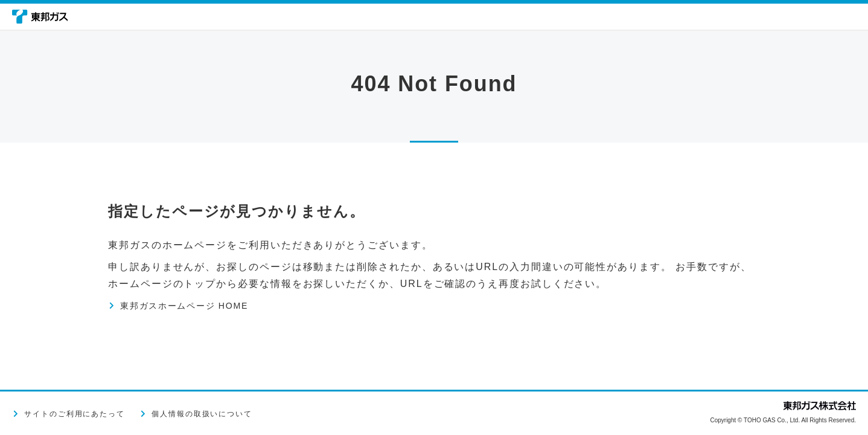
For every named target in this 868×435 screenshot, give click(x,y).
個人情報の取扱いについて (202, 414)
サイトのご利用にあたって (75, 414)
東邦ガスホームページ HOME (195, 305)
